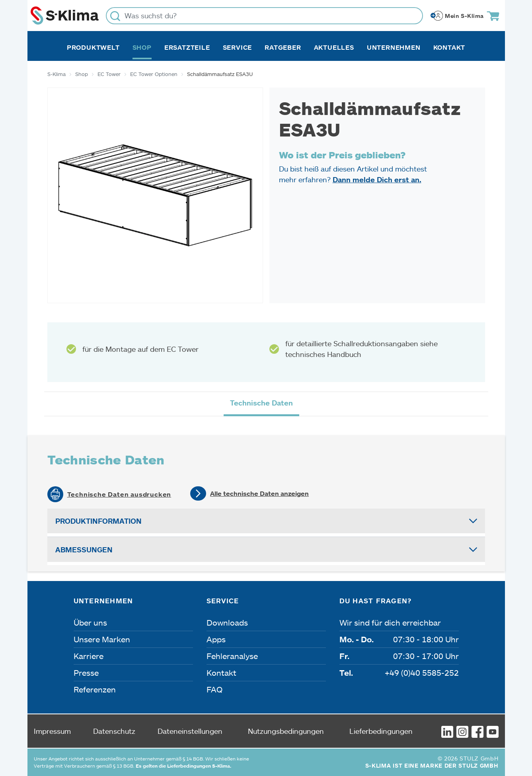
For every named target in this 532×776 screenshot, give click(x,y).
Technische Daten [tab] (261, 403)
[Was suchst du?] (264, 16)
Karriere (89, 656)
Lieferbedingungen (381, 731)
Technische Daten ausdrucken (119, 494)
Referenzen (95, 689)
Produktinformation (98, 521)
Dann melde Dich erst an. (377, 179)
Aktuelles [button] (334, 47)
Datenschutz (114, 731)
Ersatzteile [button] (187, 47)
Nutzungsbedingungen (286, 731)
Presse (86, 673)
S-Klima (57, 74)
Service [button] (238, 47)
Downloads (227, 622)
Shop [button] (142, 47)
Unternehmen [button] (394, 47)
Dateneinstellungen (190, 731)
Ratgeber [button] (283, 47)
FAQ (214, 689)
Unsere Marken (102, 639)
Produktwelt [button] (93, 47)
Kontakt (449, 47)
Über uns (90, 622)
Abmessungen (84, 550)
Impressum (52, 731)
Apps (216, 639)
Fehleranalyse (232, 656)
